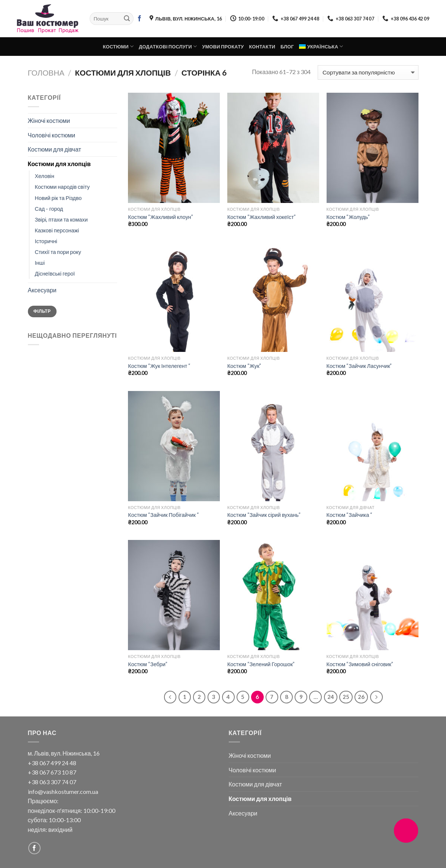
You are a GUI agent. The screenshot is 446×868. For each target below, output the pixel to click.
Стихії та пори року (58, 252)
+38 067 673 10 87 (52, 772)
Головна (46, 72)
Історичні (46, 241)
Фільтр (42, 311)
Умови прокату (223, 47)
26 (361, 697)
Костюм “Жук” (244, 366)
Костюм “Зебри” (148, 664)
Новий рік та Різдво (58, 198)
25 (346, 697)
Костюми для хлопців (59, 164)
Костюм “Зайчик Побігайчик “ (163, 515)
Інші (40, 263)
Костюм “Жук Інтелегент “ (159, 366)
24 (331, 697)
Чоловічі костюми (52, 135)
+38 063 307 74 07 (52, 782)
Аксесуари (42, 290)
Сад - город (49, 209)
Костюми (118, 46)
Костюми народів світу (62, 187)
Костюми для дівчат (55, 149)
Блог (287, 47)
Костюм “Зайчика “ (350, 515)
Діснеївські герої (55, 274)
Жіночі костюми (49, 120)
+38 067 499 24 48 (52, 763)
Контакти (262, 47)
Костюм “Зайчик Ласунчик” (359, 366)
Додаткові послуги (168, 46)
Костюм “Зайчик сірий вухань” (264, 515)
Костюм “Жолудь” (348, 217)
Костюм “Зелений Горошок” (261, 664)
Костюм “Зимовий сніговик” (360, 664)
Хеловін (45, 176)
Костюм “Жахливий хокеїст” (261, 217)
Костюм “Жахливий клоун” (161, 217)
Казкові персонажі (57, 230)
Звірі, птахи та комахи (61, 220)
